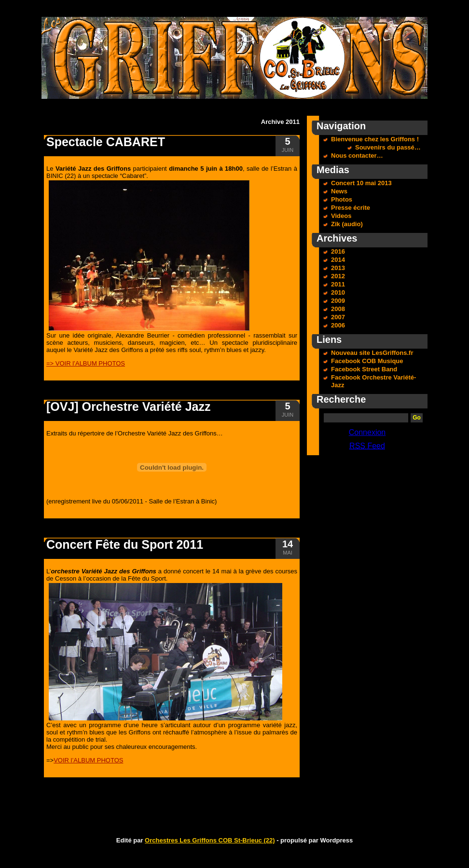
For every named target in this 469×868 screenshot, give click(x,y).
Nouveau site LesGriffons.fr (372, 353)
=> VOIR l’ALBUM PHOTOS (86, 363)
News (339, 191)
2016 (338, 251)
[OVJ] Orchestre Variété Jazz (128, 407)
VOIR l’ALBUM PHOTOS (88, 760)
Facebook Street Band (364, 369)
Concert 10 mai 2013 (361, 183)
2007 (338, 317)
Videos (341, 216)
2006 (338, 325)
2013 (338, 268)
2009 (338, 301)
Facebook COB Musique (367, 361)
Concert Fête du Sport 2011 (125, 544)
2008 (338, 309)
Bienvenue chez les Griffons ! (375, 139)
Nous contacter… (357, 156)
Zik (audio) (347, 224)
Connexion (367, 432)
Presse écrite (351, 208)
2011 (338, 284)
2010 (338, 292)
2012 (338, 276)
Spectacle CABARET (106, 142)
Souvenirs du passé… (388, 147)
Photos (342, 199)
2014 (338, 260)
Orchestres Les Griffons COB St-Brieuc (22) (210, 840)
